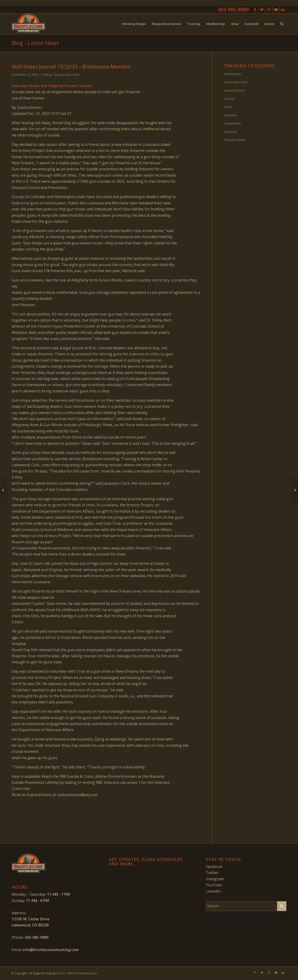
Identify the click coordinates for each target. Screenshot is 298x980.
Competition (232, 123)
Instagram (215, 879)
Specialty (230, 115)
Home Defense (235, 90)
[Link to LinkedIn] (283, 10)
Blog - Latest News (35, 43)
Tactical (229, 99)
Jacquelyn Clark (69, 75)
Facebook (214, 867)
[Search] (282, 24)
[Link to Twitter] (262, 10)
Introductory (233, 74)
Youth (228, 107)
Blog (48, 75)
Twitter (212, 873)
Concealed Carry (236, 82)
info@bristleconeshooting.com (51, 950)
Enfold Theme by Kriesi (82, 973)
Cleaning (230, 132)
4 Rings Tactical (235, 140)
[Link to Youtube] (276, 10)
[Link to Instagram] (269, 10)
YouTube (214, 885)
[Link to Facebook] (255, 10)
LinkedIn (213, 891)
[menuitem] (134, 24)
